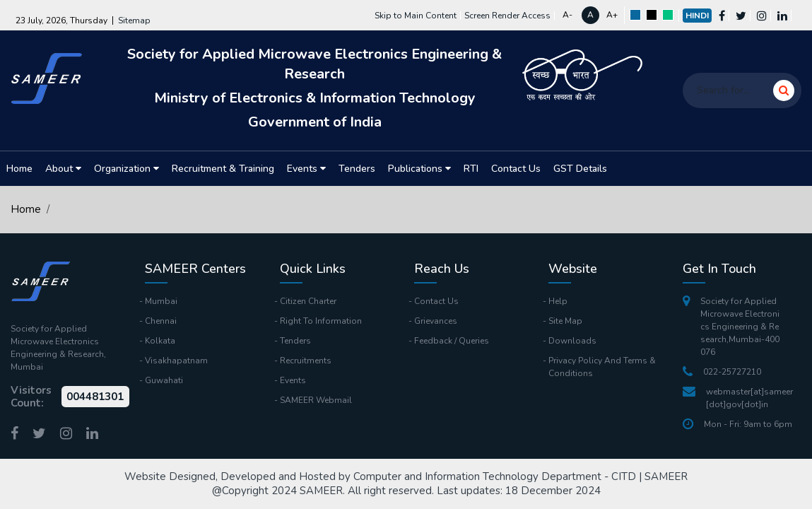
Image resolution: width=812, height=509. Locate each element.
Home (19, 169)
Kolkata (160, 341)
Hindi (697, 16)
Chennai (161, 321)
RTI (471, 169)
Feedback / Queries (452, 341)
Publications (419, 169)
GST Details (580, 169)
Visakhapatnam (176, 361)
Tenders (357, 169)
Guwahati (164, 380)
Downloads (572, 341)
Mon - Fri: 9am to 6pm (737, 424)
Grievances (436, 321)
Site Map (565, 321)
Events (306, 169)
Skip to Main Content (416, 16)
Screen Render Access (507, 16)
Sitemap (134, 21)
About (63, 169)
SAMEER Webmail (316, 400)
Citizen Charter (308, 301)
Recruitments (306, 361)
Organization (126, 169)
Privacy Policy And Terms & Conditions (602, 367)
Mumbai (161, 301)
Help (558, 301)
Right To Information (321, 321)
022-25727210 (722, 372)
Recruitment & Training (223, 169)
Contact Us (516, 169)
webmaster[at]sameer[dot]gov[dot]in (738, 398)
